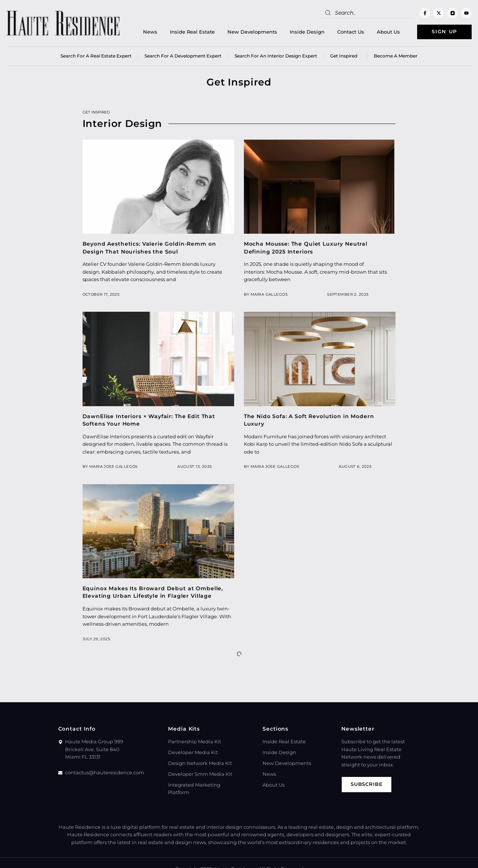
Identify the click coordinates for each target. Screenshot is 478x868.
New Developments (252, 32)
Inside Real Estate (192, 32)
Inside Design (307, 32)
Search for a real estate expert (96, 56)
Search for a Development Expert (183, 56)
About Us (388, 32)
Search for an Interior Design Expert (276, 56)
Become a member (396, 56)
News (150, 32)
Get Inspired (345, 56)
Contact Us (351, 32)
